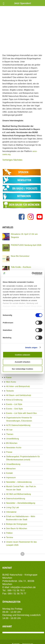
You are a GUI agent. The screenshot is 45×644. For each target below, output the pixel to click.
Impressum (11, 462)
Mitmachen (11, 453)
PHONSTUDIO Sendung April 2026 (26, 229)
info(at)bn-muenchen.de (23, 571)
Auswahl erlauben (22, 362)
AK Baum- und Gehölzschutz (19, 379)
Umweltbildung (12, 423)
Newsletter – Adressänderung (19, 466)
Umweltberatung (13, 448)
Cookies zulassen (23, 355)
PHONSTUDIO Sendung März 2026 (26, 262)
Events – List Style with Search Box (21, 397)
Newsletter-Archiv (14, 432)
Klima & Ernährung (14, 384)
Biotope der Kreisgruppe (17, 508)
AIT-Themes (32, 637)
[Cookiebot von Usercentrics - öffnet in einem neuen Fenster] (32, 274)
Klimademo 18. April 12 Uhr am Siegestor (24, 220)
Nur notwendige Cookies (23, 369)
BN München (12, 427)
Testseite (10, 375)
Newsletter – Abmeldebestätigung (21, 487)
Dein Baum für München (17, 513)
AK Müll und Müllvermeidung (18, 478)
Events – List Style (14, 388)
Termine (10, 522)
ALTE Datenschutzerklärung (18, 409)
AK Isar (9, 414)
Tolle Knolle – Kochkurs (21, 251)
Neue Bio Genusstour (20, 240)
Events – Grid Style (14, 393)
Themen (10, 418)
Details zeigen (31, 347)
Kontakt (9, 457)
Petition (9, 517)
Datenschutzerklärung (16, 483)
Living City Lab (12, 492)
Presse (9, 436)
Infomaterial (11, 496)
